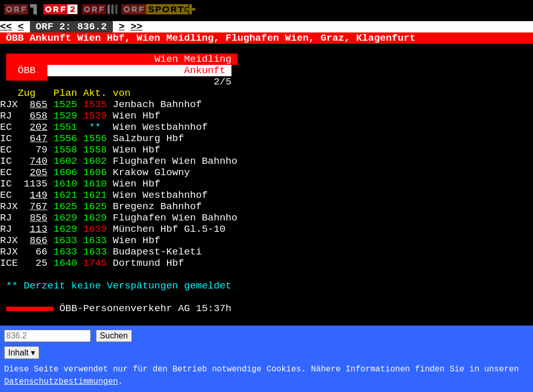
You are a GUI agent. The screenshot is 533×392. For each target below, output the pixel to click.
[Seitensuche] (47, 336)
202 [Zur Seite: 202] (39, 127)
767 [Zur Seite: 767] (39, 207)
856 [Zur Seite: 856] (39, 218)
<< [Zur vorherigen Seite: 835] (6, 27)
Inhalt (22, 353)
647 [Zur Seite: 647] (39, 139)
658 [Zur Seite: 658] (39, 116)
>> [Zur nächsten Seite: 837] (136, 27)
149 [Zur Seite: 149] (39, 195)
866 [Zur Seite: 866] (39, 241)
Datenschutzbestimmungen (61, 382)
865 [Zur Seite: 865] (39, 105)
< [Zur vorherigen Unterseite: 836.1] (21, 27)
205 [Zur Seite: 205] (39, 173)
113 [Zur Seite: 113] (39, 229)
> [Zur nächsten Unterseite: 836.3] (122, 27)
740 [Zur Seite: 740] (39, 161)
